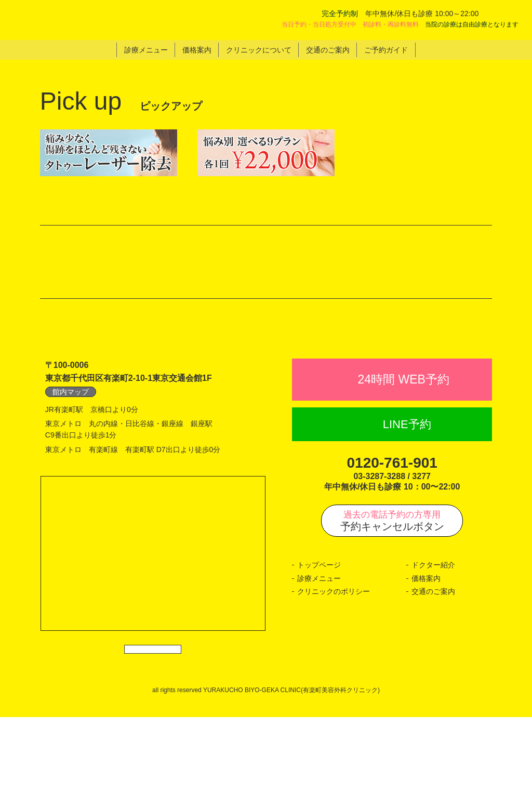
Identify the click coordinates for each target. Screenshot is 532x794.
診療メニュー (319, 645)
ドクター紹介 (433, 631)
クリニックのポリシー (334, 658)
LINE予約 (407, 491)
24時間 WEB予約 (404, 446)
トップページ (319, 631)
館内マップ (71, 458)
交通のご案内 (433, 658)
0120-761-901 (392, 529)
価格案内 (426, 645)
